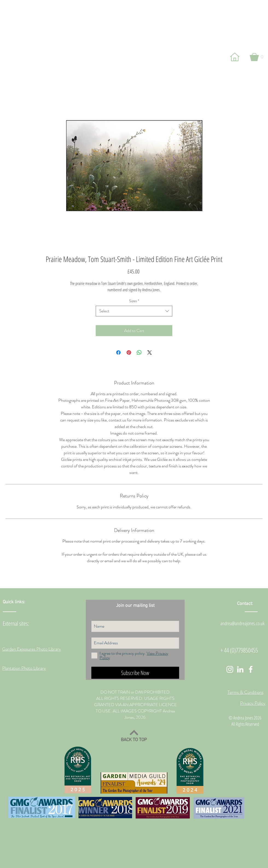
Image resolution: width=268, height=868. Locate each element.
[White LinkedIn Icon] (240, 669)
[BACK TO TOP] (134, 736)
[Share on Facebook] (118, 353)
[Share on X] (150, 353)
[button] (257, 57)
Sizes (134, 301)
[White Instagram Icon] (230, 669)
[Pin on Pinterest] (129, 353)
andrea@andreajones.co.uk (242, 623)
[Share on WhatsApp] (139, 353)
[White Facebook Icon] (251, 669)
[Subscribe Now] (135, 673)
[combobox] (134, 311)
